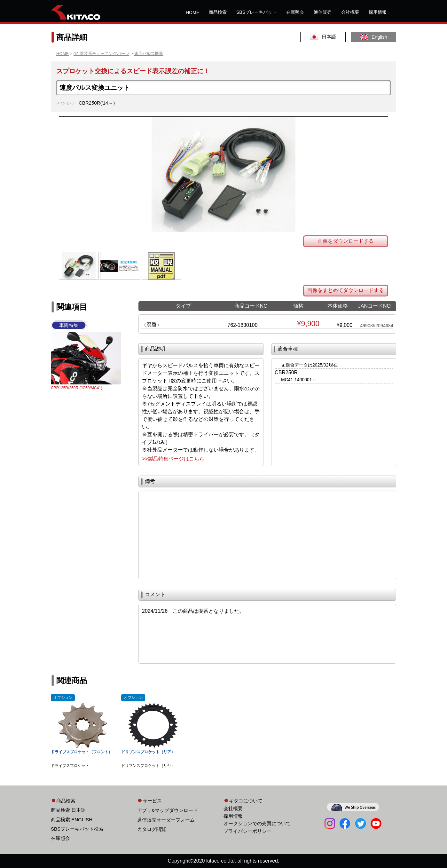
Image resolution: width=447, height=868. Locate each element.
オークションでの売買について (257, 823)
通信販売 (323, 12)
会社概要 (350, 12)
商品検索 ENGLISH (72, 820)
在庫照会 (295, 12)
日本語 (323, 37)
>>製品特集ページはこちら (173, 459)
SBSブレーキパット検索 (77, 829)
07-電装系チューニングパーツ (102, 54)
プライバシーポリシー (247, 831)
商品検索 (218, 12)
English (373, 37)
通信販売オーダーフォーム (166, 820)
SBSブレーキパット (256, 12)
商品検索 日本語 (68, 810)
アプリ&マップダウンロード (168, 810)
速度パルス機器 (149, 54)
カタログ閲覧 (152, 829)
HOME (192, 12)
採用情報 (378, 12)
